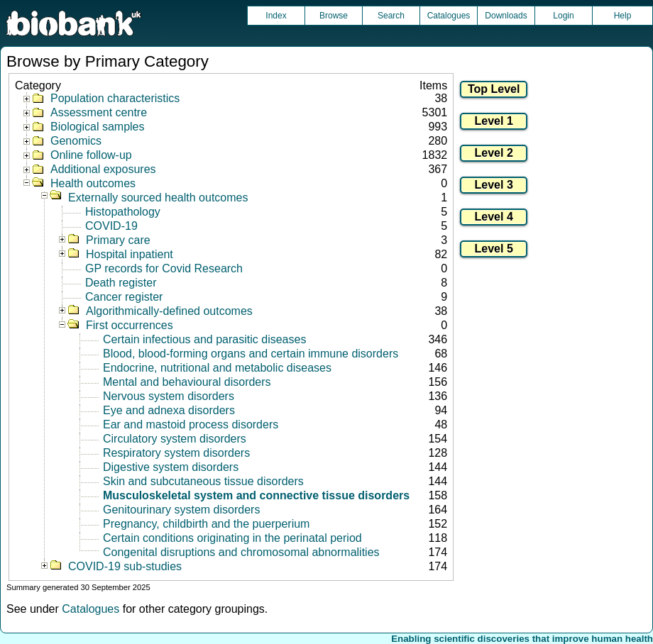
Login (563, 16)
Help (623, 16)
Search (391, 16)
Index (276, 16)
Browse (334, 16)
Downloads (506, 16)
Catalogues (449, 16)
